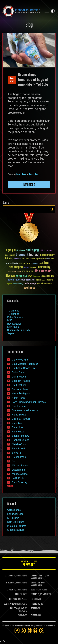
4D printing (13, 314)
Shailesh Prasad (21, 381)
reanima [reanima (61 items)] (50, 276)
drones (32, 174)
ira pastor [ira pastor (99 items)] (27, 271)
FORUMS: (21, 616)
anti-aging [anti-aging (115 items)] (32, 250)
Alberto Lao (18, 432)
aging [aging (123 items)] (10, 250)
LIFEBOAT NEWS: (38, 576)
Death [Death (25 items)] (52, 259)
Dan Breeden (19, 377)
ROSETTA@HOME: (17, 609)
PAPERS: (34, 609)
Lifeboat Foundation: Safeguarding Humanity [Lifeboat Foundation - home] (21, 11)
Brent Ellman (21, 174)
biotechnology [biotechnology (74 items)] (47, 255)
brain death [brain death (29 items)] (26, 259)
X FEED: (10, 590)
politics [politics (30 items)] (43, 276)
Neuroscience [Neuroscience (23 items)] (36, 276)
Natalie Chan (19, 444)
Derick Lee (18, 427)
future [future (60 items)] (29, 263)
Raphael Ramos (21, 440)
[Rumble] (42, 631)
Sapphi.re (52, 626)
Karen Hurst (18, 398)
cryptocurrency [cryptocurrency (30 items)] (41, 259)
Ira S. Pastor (19, 478)
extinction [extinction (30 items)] (22, 264)
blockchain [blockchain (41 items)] (17, 259)
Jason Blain (18, 470)
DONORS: (19, 594)
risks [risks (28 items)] (44, 280)
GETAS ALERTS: (37, 583)
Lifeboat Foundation (22, 626)
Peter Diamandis (16, 317)
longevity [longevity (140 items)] (21, 276)
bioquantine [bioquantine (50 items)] (10, 255)
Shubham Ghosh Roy (24, 368)
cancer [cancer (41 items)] (33, 259)
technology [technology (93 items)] (30, 284)
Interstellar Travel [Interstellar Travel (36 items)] (15, 272)
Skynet (11, 333)
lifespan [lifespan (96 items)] (10, 276)
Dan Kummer (19, 406)
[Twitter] (23, 631)
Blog (29, 25)
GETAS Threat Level (29, 564)
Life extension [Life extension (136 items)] (43, 271)
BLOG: (33, 590)
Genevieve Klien (20, 360)
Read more (29, 185)
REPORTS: (35, 599)
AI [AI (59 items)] (15, 251)
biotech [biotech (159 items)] (34, 255)
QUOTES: (34, 616)
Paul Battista (19, 385)
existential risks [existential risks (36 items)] (12, 264)
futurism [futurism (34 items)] (35, 264)
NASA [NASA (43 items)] (30, 276)
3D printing (13, 311)
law (37, 174)
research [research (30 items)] (39, 280)
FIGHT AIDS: (13, 599)
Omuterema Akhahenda (25, 410)
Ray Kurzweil (14, 324)
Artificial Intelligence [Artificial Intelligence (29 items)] (46, 251)
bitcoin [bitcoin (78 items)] (9, 259)
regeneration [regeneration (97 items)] (28, 280)
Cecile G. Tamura (21, 419)
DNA (10, 320)
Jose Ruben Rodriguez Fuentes (29, 402)
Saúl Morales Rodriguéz (25, 364)
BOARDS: (34, 594)
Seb (14, 461)
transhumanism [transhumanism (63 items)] (45, 284)
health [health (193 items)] (49, 263)
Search (52, 209)
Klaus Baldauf (20, 415)
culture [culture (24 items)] (48, 259)
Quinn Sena (18, 372)
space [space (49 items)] (10, 284)
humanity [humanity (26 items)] (26, 268)
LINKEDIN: (10, 583)
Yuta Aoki (17, 423)
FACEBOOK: (9, 576)
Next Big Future (16, 522)
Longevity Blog (15, 514)
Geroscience (14, 510)
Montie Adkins (20, 474)
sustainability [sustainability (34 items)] (18, 284)
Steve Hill (17, 453)
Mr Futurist (13, 518)
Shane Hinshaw (20, 436)
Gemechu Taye (20, 389)
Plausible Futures (17, 526)
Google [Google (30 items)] (41, 264)
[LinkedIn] (29, 631)
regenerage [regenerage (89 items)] (13, 280)
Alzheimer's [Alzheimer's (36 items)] (21, 251)
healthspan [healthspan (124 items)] (16, 267)
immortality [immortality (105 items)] (44, 267)
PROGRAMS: (36, 604)
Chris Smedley (20, 482)
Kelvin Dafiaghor (21, 393)
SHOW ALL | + (12, 486)
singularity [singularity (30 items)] (49, 280)
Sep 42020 (12, 80)
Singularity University (19, 330)
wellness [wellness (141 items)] (30, 288)
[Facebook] (17, 631)
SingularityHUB (16, 530)
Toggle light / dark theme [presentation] (53, 11)
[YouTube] (36, 631)
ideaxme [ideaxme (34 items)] (33, 268)
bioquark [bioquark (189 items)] (22, 255)
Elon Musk (13, 327)
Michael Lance (20, 466)
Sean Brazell (19, 449)
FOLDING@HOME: (10, 604)
